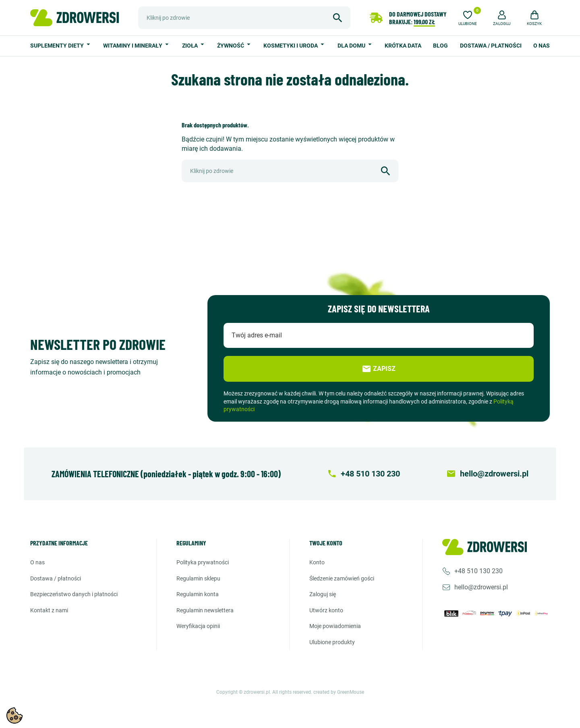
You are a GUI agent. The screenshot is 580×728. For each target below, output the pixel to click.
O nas (542, 46)
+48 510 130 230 (478, 571)
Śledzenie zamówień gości (342, 578)
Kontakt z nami (49, 610)
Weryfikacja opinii (198, 626)
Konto (317, 562)
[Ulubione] (468, 17)
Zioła (191, 46)
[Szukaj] (244, 18)
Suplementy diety (58, 46)
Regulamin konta (198, 594)
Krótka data (403, 46)
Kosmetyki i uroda (291, 46)
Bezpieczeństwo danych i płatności (74, 594)
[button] (502, 17)
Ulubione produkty (332, 642)
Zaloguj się (323, 594)
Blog (440, 46)
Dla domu (352, 46)
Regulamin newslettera (205, 610)
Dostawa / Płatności (491, 46)
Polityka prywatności (203, 562)
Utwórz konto (326, 610)
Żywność (231, 46)
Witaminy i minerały (133, 46)
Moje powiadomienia (335, 626)
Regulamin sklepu (198, 578)
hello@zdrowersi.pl (481, 587)
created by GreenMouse (339, 692)
